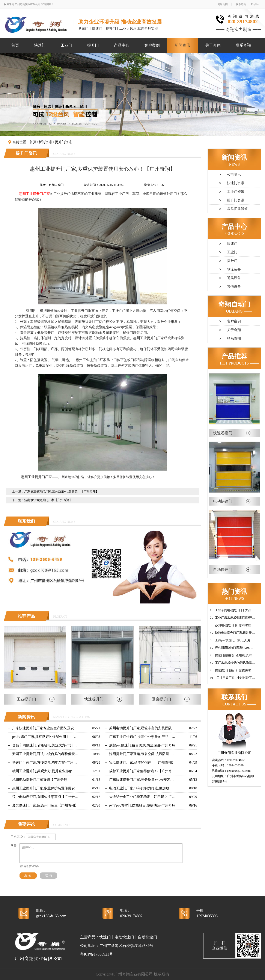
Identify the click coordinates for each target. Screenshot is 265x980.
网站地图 (223, 4)
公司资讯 (234, 174)
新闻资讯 (182, 45)
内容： (15, 845)
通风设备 (234, 278)
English (255, 4)
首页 (15, 45)
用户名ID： (18, 837)
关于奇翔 (213, 45)
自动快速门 (148, 937)
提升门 (93, 45)
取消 (48, 875)
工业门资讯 (236, 192)
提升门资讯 (63, 142)
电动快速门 (124, 937)
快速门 (40, 45)
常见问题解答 (237, 209)
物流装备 (234, 269)
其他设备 (234, 286)
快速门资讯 (236, 183)
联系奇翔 (241, 4)
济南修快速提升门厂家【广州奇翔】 (48, 500)
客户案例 (152, 45)
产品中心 (122, 45)
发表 (28, 875)
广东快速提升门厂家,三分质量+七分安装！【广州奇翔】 (61, 492)
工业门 (66, 45)
